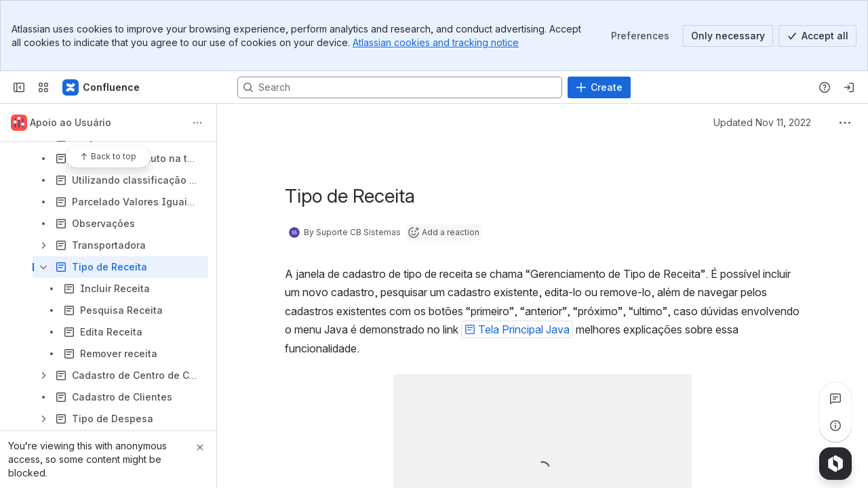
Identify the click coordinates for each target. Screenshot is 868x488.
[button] (517, 329)
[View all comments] (835, 399)
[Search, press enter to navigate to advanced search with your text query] (400, 87)
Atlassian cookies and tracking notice (436, 42)
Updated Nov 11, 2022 (762, 122)
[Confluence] (102, 87)
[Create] (599, 87)
